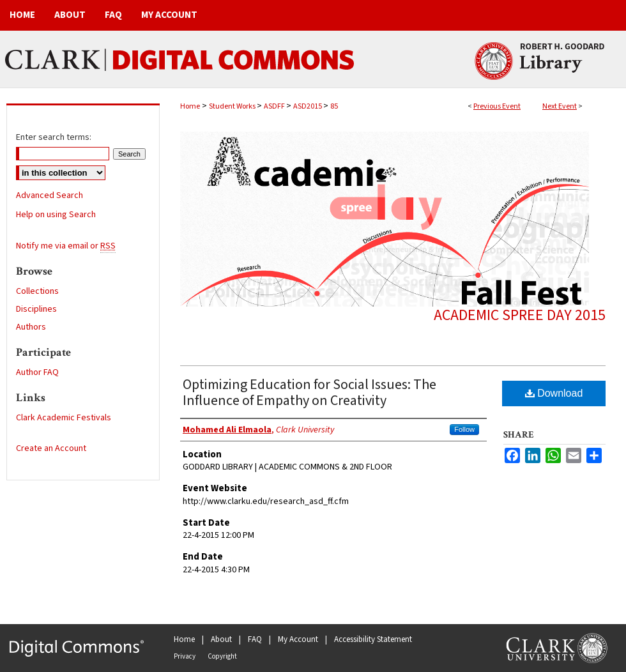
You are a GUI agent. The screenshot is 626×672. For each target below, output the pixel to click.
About (221, 639)
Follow (464, 429)
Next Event (560, 106)
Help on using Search (56, 215)
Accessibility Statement (373, 639)
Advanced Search (50, 195)
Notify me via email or (66, 246)
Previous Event (497, 106)
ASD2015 (308, 106)
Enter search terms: (54, 137)
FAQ (255, 639)
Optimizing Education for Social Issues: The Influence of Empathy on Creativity (309, 393)
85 (334, 106)
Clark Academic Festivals (64, 418)
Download (554, 393)
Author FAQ (37, 372)
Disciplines (36, 309)
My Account (298, 639)
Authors (31, 327)
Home (190, 106)
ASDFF (275, 106)
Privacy (185, 656)
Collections (37, 291)
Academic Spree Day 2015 (520, 315)
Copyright (222, 656)
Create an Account (51, 448)
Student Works (233, 106)
